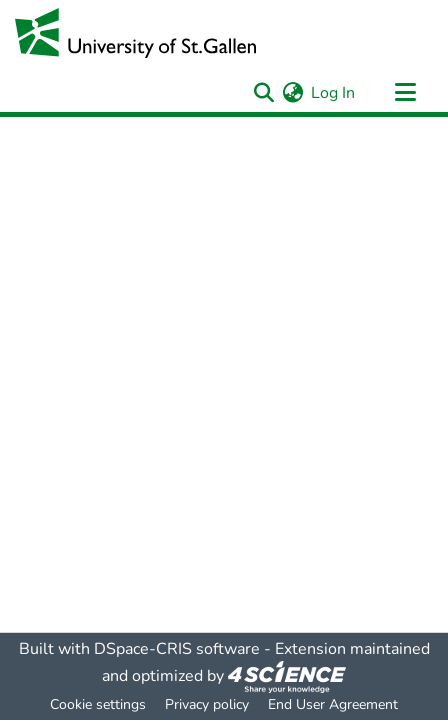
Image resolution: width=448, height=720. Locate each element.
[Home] (135, 33)
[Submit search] (263, 93)
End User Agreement (333, 704)
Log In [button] (334, 93)
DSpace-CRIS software (177, 649)
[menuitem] (292, 93)
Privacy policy (207, 704)
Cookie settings (98, 704)
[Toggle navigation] (405, 93)
